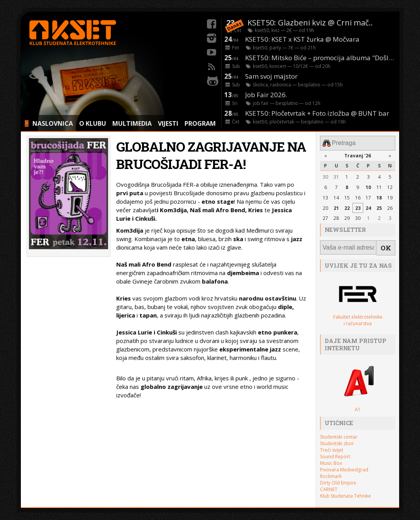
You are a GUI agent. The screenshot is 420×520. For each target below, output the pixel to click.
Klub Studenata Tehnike (345, 492)
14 (336, 196)
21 (336, 206)
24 (368, 206)
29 (347, 217)
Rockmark (331, 472)
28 (336, 217)
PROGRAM (200, 123)
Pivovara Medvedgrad (344, 465)
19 (390, 196)
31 (336, 175)
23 (358, 206)
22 (347, 206)
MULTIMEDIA (132, 123)
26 (390, 206)
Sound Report (335, 452)
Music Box (331, 459)
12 (390, 185)
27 (325, 217)
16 (358, 196)
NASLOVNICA (53, 123)
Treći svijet (332, 446)
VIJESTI (168, 123)
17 (368, 196)
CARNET (329, 485)
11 (379, 185)
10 (368, 185)
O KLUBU (93, 123)
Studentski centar (339, 433)
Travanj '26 (358, 154)
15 (347, 196)
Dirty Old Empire (338, 479)
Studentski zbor (337, 439)
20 (325, 206)
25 (379, 206)
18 (379, 196)
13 (325, 196)
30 (325, 175)
